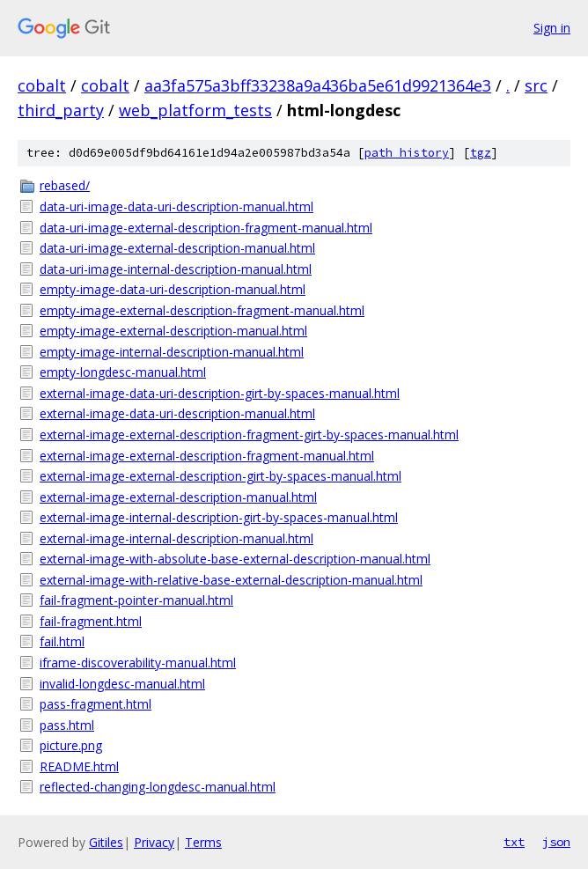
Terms (203, 842)
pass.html (67, 725)
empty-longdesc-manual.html (123, 372)
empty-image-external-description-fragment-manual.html (202, 310)
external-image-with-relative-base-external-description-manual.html (231, 580)
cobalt (42, 85)
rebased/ (65, 185)
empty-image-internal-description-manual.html (172, 352)
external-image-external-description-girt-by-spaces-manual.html (220, 476)
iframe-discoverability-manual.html (138, 663)
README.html (79, 766)
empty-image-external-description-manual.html (173, 331)
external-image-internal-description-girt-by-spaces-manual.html (219, 517)
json (556, 842)
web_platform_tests (195, 110)
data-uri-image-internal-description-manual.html (176, 269)
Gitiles (106, 842)
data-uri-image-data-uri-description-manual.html (176, 206)
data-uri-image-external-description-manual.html (177, 248)
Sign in (552, 28)
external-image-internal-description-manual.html (176, 538)
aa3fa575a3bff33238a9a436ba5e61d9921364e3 (318, 85)
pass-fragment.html (96, 704)
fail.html (62, 641)
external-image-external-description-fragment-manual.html (207, 456)
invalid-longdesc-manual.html (122, 684)
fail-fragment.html (91, 621)
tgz (481, 153)
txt (514, 842)
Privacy (154, 842)
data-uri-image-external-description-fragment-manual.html (206, 228)
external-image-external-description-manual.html (178, 497)
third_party (61, 110)
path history (407, 153)
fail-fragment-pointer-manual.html (136, 600)
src (536, 85)
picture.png (71, 745)
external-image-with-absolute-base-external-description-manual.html (235, 559)
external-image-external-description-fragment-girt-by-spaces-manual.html (249, 434)
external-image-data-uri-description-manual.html (177, 413)
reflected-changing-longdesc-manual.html (158, 787)
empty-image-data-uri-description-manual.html (173, 289)
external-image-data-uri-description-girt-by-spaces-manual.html (220, 393)
